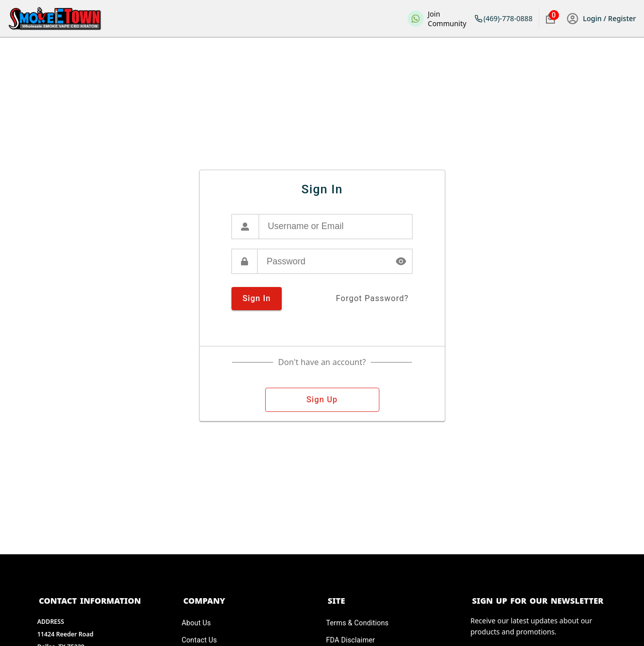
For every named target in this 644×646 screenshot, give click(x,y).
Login (593, 18)
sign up (322, 400)
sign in (257, 299)
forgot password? (372, 299)
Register (621, 18)
